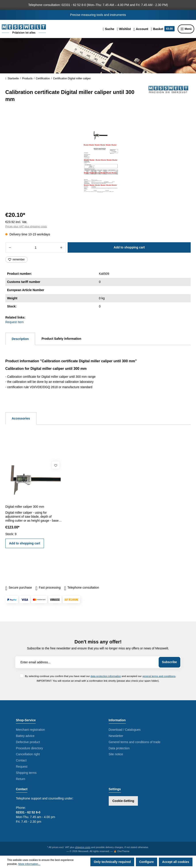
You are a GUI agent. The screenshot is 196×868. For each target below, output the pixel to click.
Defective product (28, 742)
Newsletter (116, 736)
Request (22, 767)
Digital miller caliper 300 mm (25, 507)
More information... (29, 864)
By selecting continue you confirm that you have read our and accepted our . (101, 676)
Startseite (12, 78)
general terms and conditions (159, 676)
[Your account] (141, 29)
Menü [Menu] (186, 29)
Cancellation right (28, 754)
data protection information (106, 676)
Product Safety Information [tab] (61, 339)
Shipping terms (26, 773)
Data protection (119, 748)
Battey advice (25, 736)
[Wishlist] (124, 29)
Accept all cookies (176, 862)
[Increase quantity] (61, 248)
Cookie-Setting (123, 801)
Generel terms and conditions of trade (135, 742)
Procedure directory (29, 748)
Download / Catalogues (125, 730)
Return (21, 779)
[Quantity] (36, 248)
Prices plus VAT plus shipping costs (26, 227)
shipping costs (83, 847)
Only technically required (112, 862)
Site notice (116, 754)
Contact (21, 760)
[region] (98, 159)
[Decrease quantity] (10, 248)
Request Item (14, 322)
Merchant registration (30, 730)
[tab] (20, 339)
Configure (147, 862)
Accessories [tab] (21, 418)
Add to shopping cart (129, 247)
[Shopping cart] (163, 29)
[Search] (108, 29)
